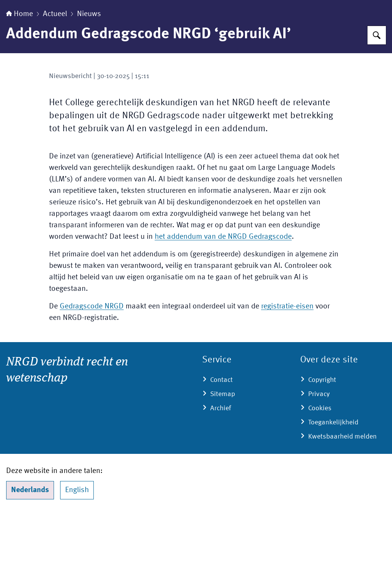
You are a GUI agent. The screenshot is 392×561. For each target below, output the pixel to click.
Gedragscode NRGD (92, 354)
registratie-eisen (287, 354)
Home (20, 62)
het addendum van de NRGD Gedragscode (223, 285)
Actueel (55, 62)
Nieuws (89, 62)
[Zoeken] (377, 83)
